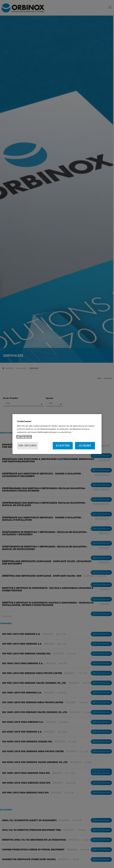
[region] (57, 434)
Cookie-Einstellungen (27, 446)
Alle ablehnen (85, 446)
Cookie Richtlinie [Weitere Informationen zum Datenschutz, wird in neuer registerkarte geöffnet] (24, 437)
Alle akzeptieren (63, 446)
